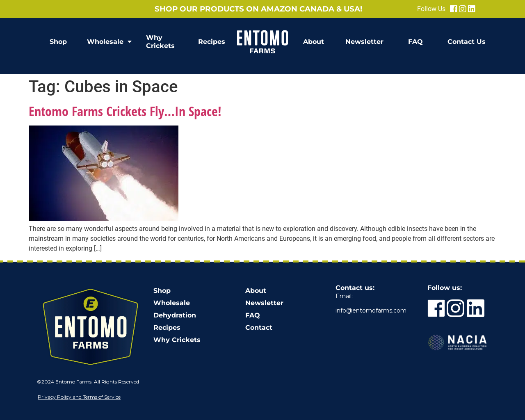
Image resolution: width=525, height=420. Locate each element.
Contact (259, 328)
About (314, 42)
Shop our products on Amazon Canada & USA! (258, 9)
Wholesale (109, 42)
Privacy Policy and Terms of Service (79, 397)
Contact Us (467, 42)
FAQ (415, 42)
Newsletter (364, 42)
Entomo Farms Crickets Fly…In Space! (125, 111)
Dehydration (175, 315)
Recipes (212, 42)
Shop (58, 42)
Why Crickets (160, 42)
